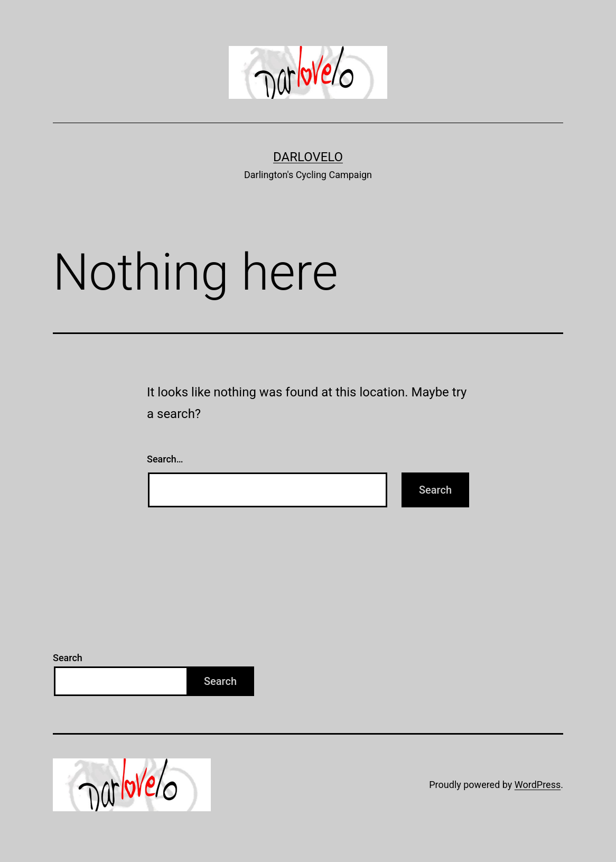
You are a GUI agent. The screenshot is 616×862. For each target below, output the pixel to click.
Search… (165, 459)
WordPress (538, 785)
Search (68, 658)
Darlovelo (308, 157)
